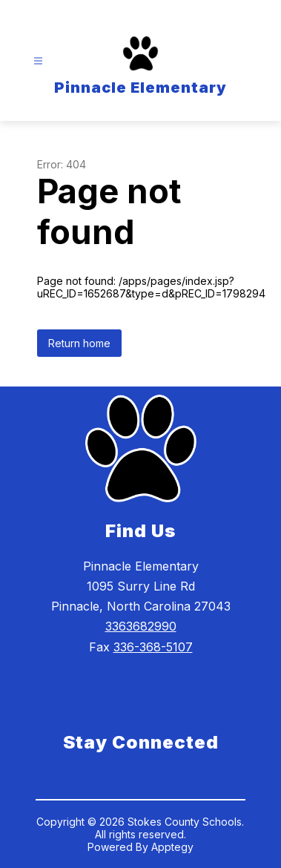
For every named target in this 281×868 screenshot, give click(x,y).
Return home (79, 343)
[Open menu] (38, 61)
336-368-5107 (153, 647)
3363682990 (141, 626)
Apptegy (172, 847)
